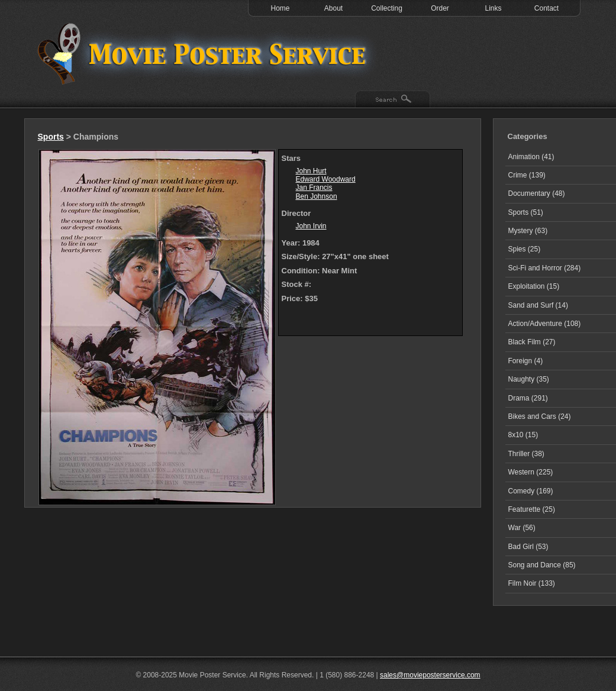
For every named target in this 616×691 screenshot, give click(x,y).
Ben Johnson (317, 196)
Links (493, 8)
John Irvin (311, 226)
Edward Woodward (326, 179)
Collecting (387, 8)
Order (440, 8)
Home (280, 8)
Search (393, 100)
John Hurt (311, 171)
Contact (546, 8)
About (333, 8)
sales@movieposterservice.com (430, 675)
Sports (51, 137)
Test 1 (205, 53)
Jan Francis (314, 188)
